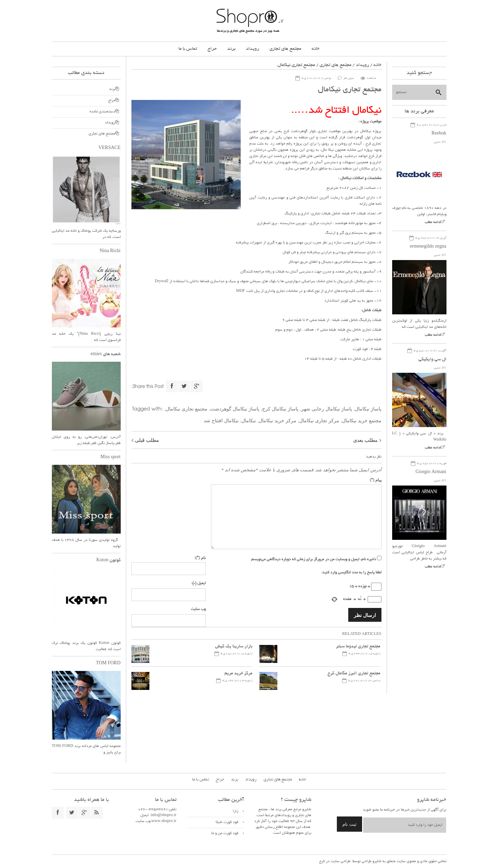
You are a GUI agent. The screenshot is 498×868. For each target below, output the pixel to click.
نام (200, 557)
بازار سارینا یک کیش (234, 647)
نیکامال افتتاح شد (221, 420)
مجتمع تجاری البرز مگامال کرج (354, 674)
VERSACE (110, 148)
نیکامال (249, 420)
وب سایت (198, 609)
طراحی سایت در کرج (335, 861)
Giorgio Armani (431, 472)
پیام (376, 480)
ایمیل (199, 583)
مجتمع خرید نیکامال (362, 420)
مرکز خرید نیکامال (278, 420)
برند (231, 49)
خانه (316, 49)
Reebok (439, 134)
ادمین (437, 142)
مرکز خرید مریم (238, 674)
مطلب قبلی (147, 440)
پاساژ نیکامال (368, 408)
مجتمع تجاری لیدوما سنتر (358, 647)
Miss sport (110, 458)
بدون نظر (349, 78)
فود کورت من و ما (225, 833)
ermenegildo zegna (428, 247)
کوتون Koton (109, 561)
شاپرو (376, 861)
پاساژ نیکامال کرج (280, 408)
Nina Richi (110, 251)
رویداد (252, 49)
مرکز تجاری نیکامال (319, 420)
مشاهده (372, 78)
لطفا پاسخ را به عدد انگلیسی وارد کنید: (351, 573)
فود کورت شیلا (227, 822)
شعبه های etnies (106, 354)
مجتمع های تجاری (285, 49)
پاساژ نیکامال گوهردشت (235, 408)
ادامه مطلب (433, 223)
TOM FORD (108, 664)
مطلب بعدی (365, 440)
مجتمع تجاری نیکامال (187, 408)
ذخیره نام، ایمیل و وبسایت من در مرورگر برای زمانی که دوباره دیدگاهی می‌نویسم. (313, 560)
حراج (212, 49)
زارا (236, 811)
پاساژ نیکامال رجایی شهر (327, 408)
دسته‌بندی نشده (102, 112)
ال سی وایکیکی (432, 360)
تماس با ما (188, 49)
